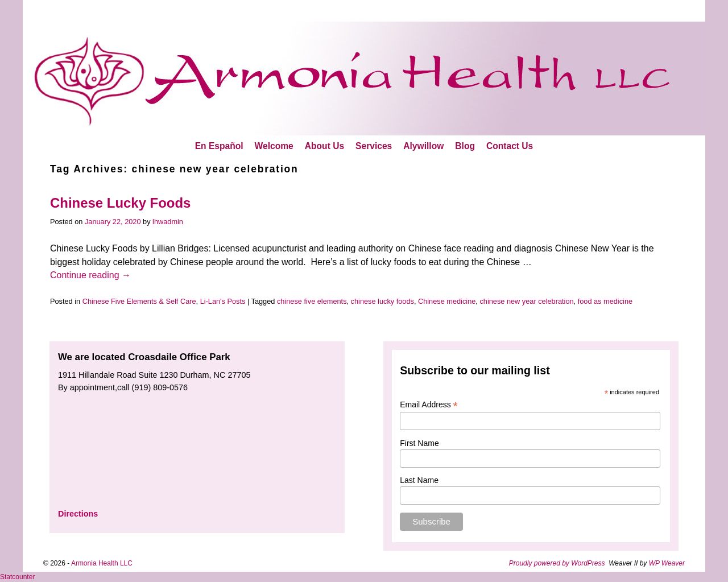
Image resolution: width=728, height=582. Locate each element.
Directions (78, 514)
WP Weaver (667, 563)
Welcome (274, 146)
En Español (219, 146)
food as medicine (605, 301)
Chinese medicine (447, 301)
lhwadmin (168, 222)
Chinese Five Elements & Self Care (139, 301)
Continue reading (90, 275)
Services (374, 146)
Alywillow (423, 146)
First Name (419, 443)
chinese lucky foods (382, 301)
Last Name (419, 480)
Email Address (429, 405)
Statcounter (17, 577)
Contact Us (510, 146)
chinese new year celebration (526, 301)
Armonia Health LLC (102, 563)
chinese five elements (312, 301)
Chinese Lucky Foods (120, 203)
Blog (465, 146)
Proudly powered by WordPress (557, 563)
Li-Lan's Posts (223, 301)
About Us (324, 146)
